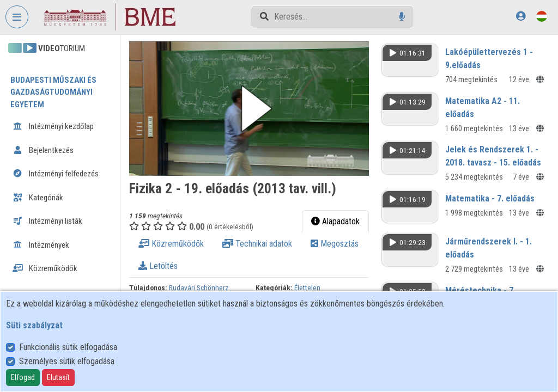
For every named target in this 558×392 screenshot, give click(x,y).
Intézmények (41, 245)
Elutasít (58, 377)
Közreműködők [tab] (171, 244)
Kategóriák (38, 198)
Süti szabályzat (34, 325)
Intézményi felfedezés (56, 174)
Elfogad (23, 377)
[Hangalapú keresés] (402, 17)
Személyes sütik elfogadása (67, 361)
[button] (249, 109)
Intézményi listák (47, 221)
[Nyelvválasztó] (542, 16)
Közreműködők (45, 268)
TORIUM (47, 48)
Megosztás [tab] (335, 244)
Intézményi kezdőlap (53, 126)
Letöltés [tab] (158, 266)
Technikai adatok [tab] (257, 244)
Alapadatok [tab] (335, 221)
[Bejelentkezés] (521, 16)
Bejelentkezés (43, 150)
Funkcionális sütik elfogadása (68, 347)
